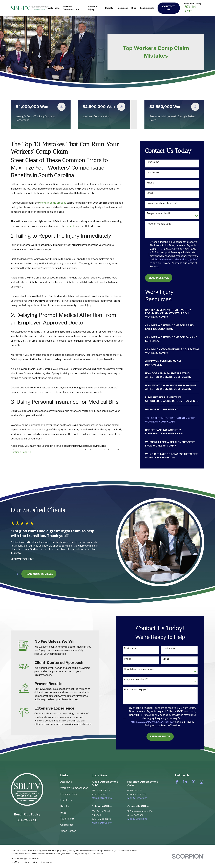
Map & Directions (102, 798)
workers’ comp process (53, 203)
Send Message (159, 278)
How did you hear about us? (162, 203)
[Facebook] (177, 782)
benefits (71, 226)
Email (150, 193)
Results (65, 806)
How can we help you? (159, 224)
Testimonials (67, 819)
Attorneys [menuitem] (54, 8)
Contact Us (169, 8)
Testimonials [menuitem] (147, 8)
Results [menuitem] (109, 8)
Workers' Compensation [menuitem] (71, 8)
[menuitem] (172, 313)
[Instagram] (201, 782)
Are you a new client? (158, 213)
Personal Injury (69, 794)
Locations (66, 800)
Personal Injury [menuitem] (93, 8)
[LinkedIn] (185, 782)
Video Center (68, 831)
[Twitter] (193, 782)
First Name (153, 162)
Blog (63, 813)
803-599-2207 (27, 820)
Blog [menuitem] (134, 8)
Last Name (153, 172)
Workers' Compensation (74, 788)
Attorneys (66, 782)
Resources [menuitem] (122, 8)
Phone (150, 183)
